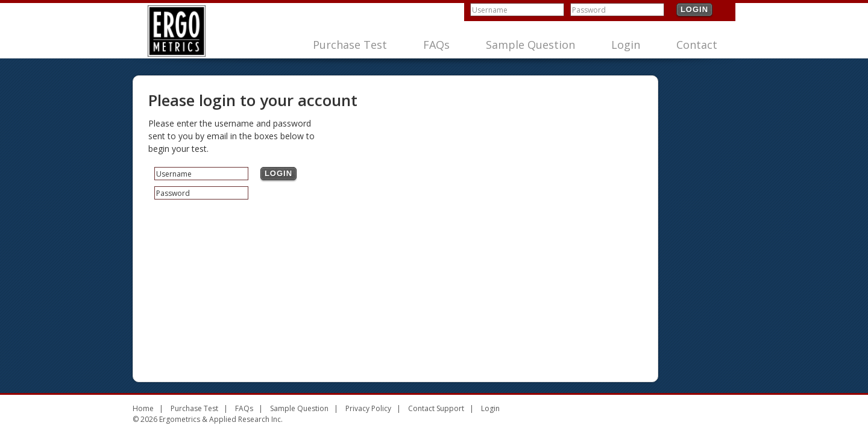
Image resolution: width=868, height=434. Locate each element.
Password (589, 10)
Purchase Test (350, 45)
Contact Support (436, 408)
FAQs (436, 45)
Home (143, 408)
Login (694, 9)
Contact (697, 45)
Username (490, 10)
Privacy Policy (368, 408)
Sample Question (530, 45)
